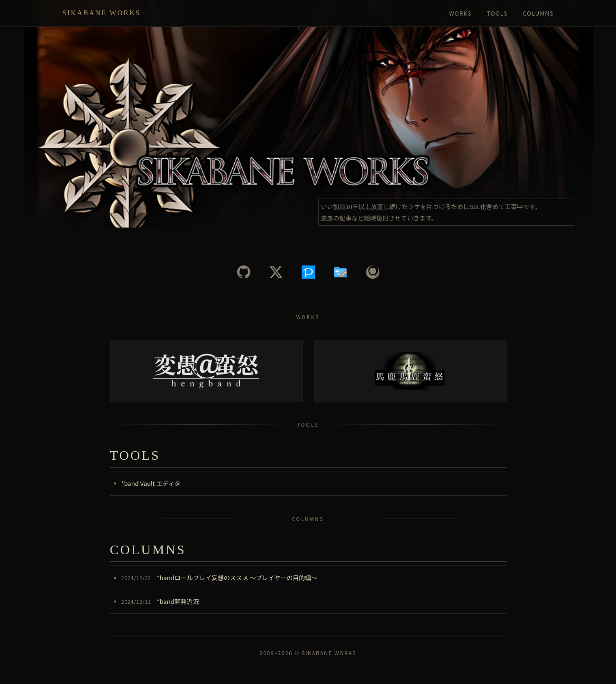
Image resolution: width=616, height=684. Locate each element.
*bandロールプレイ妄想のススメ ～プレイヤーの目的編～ (220, 578)
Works (460, 13)
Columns (538, 13)
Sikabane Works (102, 13)
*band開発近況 (160, 601)
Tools (497, 13)
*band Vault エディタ (151, 483)
